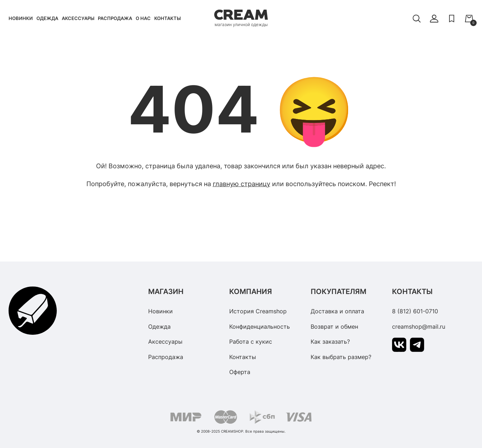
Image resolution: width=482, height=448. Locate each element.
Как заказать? (330, 342)
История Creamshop (258, 311)
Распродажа (115, 18)
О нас (143, 18)
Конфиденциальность (260, 327)
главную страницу (242, 184)
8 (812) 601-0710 (415, 311)
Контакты (167, 18)
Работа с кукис (251, 342)
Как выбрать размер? (341, 357)
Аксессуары (78, 18)
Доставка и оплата (337, 311)
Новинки (21, 18)
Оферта (240, 372)
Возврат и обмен (334, 327)
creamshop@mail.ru (419, 327)
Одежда (47, 18)
